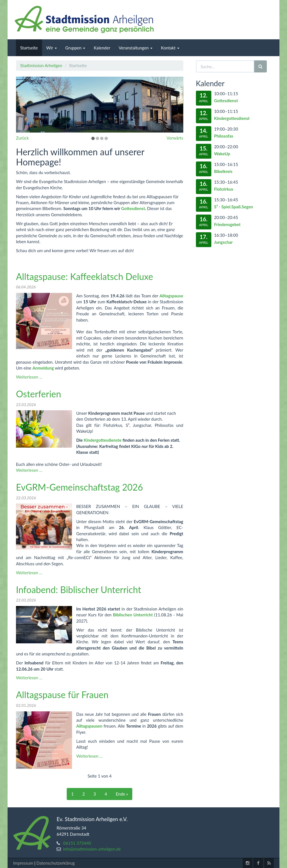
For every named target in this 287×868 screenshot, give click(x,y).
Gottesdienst (133, 208)
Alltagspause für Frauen (62, 695)
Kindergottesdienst (232, 118)
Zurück (22, 138)
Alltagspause (171, 296)
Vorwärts (175, 138)
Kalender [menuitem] (102, 48)
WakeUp (222, 154)
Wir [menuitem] (52, 48)
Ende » (122, 794)
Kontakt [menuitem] (170, 48)
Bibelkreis (223, 171)
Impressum (23, 863)
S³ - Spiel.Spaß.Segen (234, 207)
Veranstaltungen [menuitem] (136, 48)
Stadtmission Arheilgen (41, 65)
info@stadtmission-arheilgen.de (92, 849)
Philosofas (224, 136)
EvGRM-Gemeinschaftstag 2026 (79, 487)
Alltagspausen (89, 726)
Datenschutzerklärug (55, 863)
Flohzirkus (224, 189)
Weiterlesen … (29, 377)
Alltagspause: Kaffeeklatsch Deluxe (85, 276)
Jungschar (224, 242)
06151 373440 (77, 843)
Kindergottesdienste (103, 440)
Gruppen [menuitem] (75, 48)
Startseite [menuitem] (29, 48)
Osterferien (39, 394)
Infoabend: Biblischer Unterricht (78, 590)
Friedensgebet (227, 224)
